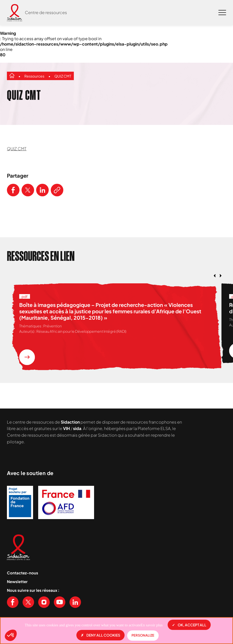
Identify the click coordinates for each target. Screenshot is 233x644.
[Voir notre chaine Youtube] (60, 602)
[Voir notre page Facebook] (13, 602)
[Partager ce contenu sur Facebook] (13, 190)
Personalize (143, 635)
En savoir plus (152, 625)
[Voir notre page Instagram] (44, 602)
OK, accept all (189, 625)
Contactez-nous (23, 573)
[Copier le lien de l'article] (57, 190)
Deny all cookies (100, 635)
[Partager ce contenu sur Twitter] (28, 190)
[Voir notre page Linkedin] (75, 602)
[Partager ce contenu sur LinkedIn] (42, 190)
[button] (11, 635)
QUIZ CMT (63, 76)
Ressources (34, 76)
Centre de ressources (46, 12)
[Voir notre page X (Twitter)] (28, 602)
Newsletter (17, 581)
